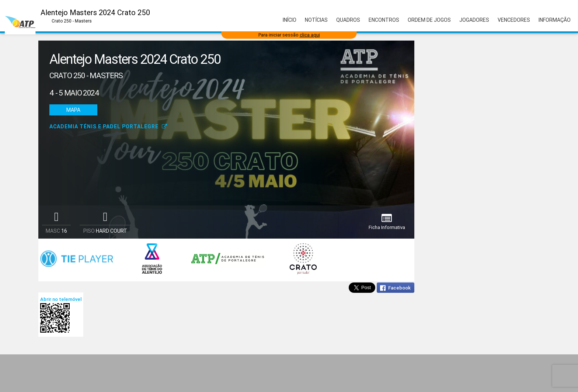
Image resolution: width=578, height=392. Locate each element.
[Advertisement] (289, 373)
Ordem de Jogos (429, 20)
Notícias (316, 20)
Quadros (348, 20)
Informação (555, 20)
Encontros (384, 20)
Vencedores (514, 20)
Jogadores (474, 20)
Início (290, 20)
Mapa (73, 110)
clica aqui (310, 35)
